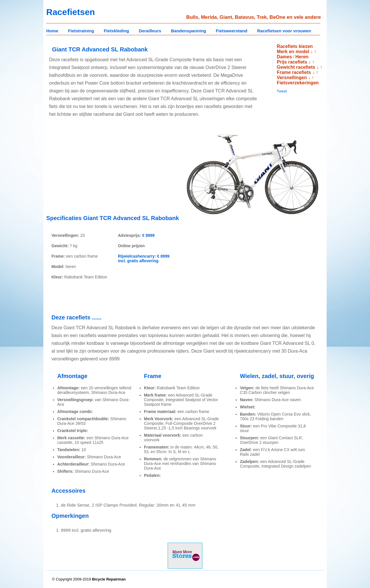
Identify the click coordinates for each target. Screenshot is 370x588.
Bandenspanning (188, 31)
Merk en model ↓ (295, 52)
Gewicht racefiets (296, 67)
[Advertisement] (95, 170)
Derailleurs (150, 31)
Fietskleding (116, 31)
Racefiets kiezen (295, 46)
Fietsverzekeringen (298, 83)
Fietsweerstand (232, 31)
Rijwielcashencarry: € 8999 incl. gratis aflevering (144, 258)
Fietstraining (81, 31)
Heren (302, 57)
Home (52, 31)
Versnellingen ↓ (294, 78)
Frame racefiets (294, 72)
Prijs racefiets (292, 62)
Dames (284, 57)
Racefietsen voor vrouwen (284, 31)
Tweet (282, 91)
